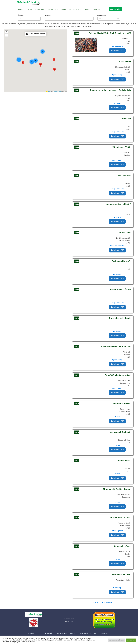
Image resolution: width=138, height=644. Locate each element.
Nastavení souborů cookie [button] (117, 640)
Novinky (21, 9)
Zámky (117, 417)
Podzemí (117, 502)
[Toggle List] (118, 19)
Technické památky (117, 246)
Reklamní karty (117, 46)
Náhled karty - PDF (117, 51)
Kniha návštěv (76, 9)
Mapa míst (97, 9)
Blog (30, 9)
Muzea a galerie (117, 531)
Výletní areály (117, 160)
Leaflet (49, 91)
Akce (87, 9)
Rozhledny (117, 274)
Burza (64, 9)
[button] (54, 70)
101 (104, 602)
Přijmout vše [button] (131, 640)
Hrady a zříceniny (117, 132)
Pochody (117, 103)
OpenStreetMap (57, 91)
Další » (109, 602)
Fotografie (53, 9)
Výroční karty (117, 75)
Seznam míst (115, 9)
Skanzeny (117, 217)
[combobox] (29, 19)
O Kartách (39, 9)
